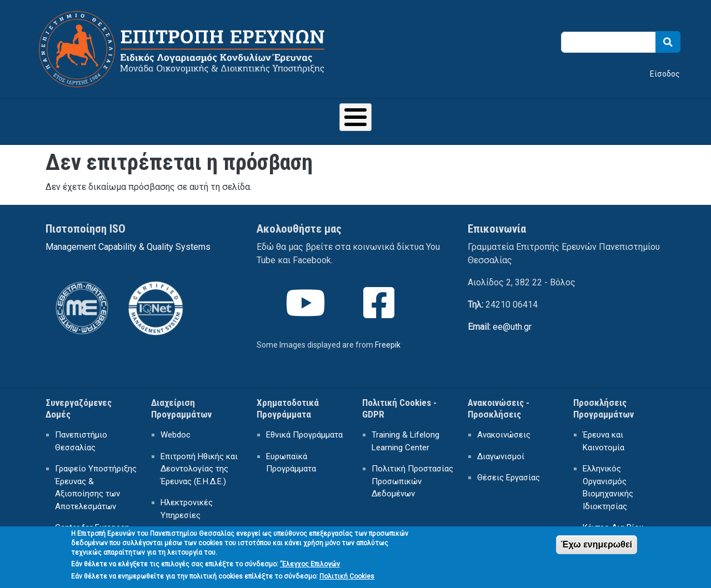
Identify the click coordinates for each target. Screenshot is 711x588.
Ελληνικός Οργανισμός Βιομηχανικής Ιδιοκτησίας (608, 482)
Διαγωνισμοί (501, 451)
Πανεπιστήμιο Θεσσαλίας (81, 436)
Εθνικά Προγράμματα (304, 429)
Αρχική (89, 119)
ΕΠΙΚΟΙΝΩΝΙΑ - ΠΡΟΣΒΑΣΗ (583, 119)
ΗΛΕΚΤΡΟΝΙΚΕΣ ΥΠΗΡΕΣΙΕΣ (449, 119)
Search (668, 42)
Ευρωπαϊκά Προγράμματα (291, 457)
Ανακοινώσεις (504, 429)
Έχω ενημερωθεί (597, 547)
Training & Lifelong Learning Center (405, 436)
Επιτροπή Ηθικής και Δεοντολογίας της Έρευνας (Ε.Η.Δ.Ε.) (199, 463)
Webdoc (176, 429)
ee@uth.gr (512, 321)
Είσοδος (665, 74)
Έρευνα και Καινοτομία (604, 436)
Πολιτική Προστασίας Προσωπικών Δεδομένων (412, 476)
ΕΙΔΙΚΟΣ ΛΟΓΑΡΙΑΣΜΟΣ (175, 119)
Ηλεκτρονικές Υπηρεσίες (187, 503)
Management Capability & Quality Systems (128, 241)
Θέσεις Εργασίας (509, 472)
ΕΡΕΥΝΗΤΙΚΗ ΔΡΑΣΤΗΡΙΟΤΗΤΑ (308, 119)
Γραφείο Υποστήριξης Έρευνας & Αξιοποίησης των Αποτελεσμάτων (96, 482)
